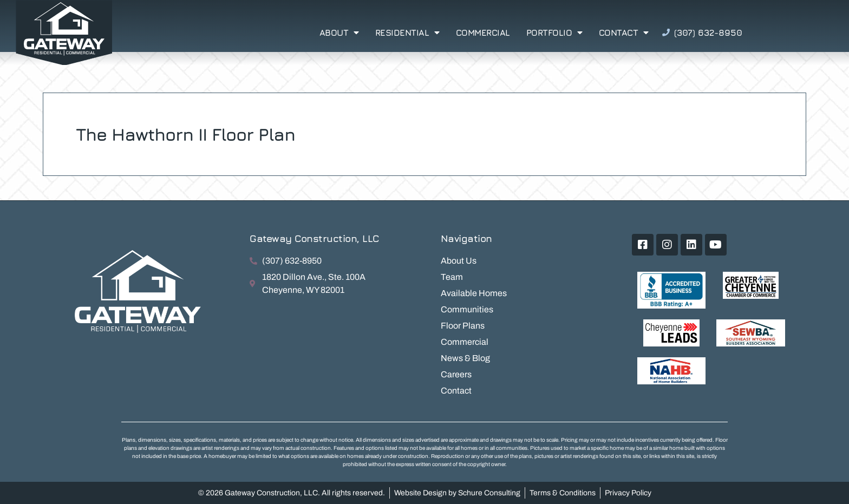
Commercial (483, 32)
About (339, 32)
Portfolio (554, 32)
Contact (624, 32)
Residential (407, 32)
